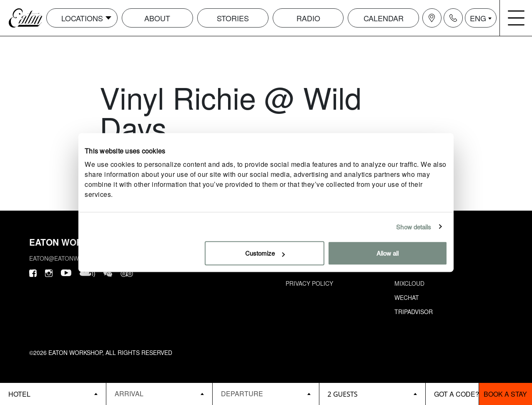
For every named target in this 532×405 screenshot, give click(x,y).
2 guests (343, 394)
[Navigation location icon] (432, 18)
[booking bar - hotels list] (53, 394)
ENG (478, 18)
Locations (82, 18)
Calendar (384, 18)
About (157, 18)
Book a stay (505, 394)
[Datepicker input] (159, 394)
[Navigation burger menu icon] (516, 18)
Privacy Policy (309, 283)
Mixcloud (409, 283)
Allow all (388, 253)
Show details (414, 227)
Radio (308, 18)
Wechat (407, 297)
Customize (265, 253)
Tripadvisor (414, 312)
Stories (233, 18)
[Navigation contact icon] (453, 18)
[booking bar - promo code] (452, 394)
